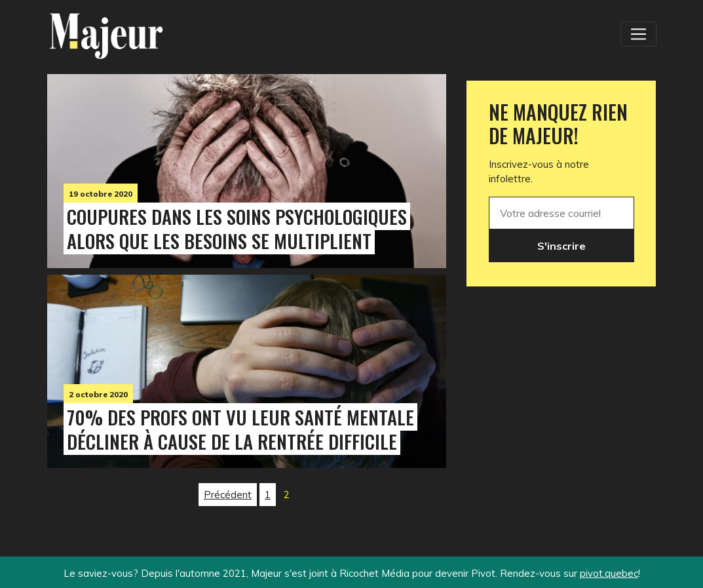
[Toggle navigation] (638, 34)
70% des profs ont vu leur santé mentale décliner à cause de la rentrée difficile (240, 429)
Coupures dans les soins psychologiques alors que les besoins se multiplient (237, 228)
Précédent (228, 495)
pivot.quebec (609, 573)
